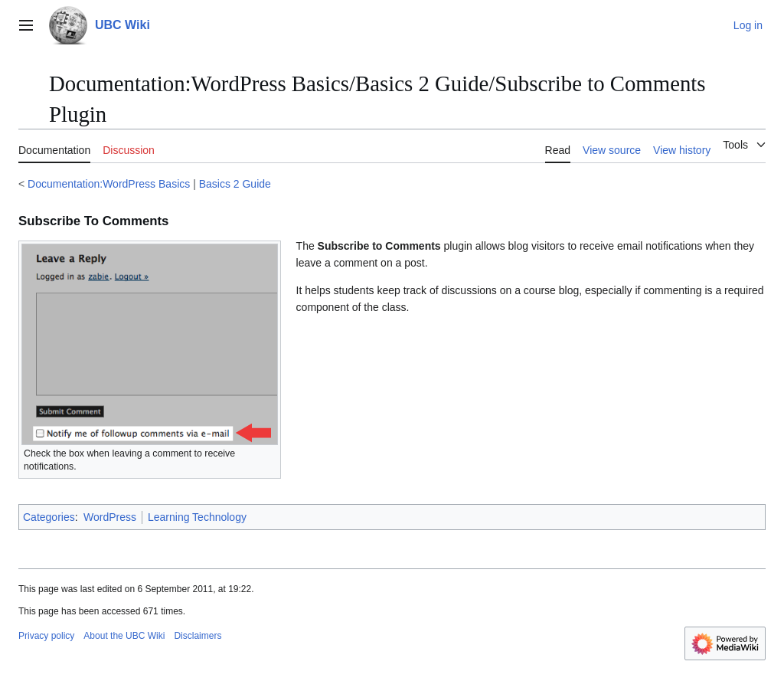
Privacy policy (46, 636)
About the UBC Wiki (124, 636)
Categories (49, 517)
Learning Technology (197, 517)
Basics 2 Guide (235, 184)
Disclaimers (198, 636)
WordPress (110, 517)
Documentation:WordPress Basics (109, 184)
